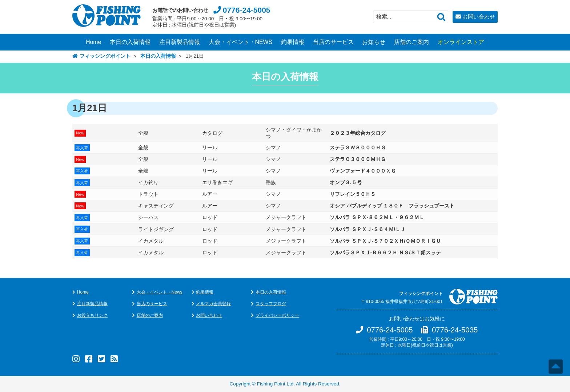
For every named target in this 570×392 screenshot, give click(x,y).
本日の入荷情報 (130, 42)
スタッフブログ (271, 304)
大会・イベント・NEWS (241, 42)
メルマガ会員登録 (213, 304)
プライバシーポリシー (277, 315)
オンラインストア (461, 42)
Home (93, 42)
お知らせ (374, 42)
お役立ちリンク (92, 315)
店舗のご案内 (412, 42)
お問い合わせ (479, 17)
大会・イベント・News (160, 292)
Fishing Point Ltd (275, 384)
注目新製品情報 (180, 42)
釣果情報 (293, 42)
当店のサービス (333, 42)
